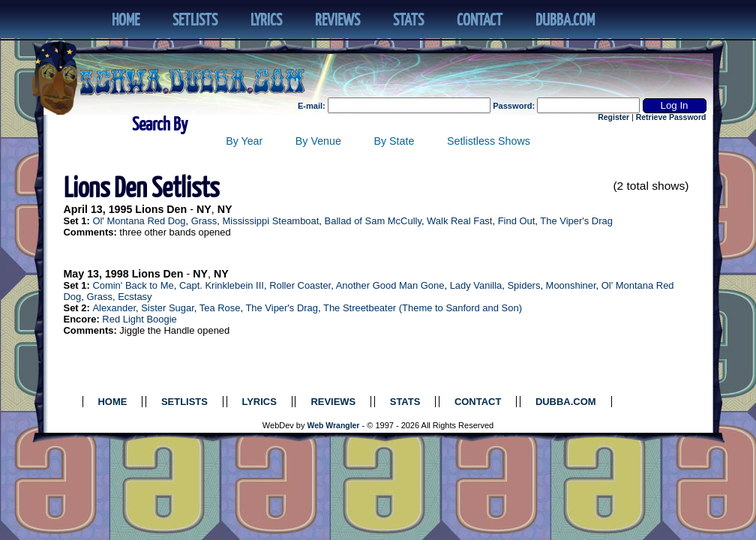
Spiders (523, 285)
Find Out (517, 221)
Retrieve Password (671, 117)
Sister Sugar (168, 308)
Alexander (114, 308)
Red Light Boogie (139, 319)
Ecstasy (135, 297)
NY (204, 209)
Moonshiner (571, 285)
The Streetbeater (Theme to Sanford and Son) (423, 308)
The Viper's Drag (576, 221)
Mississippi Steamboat (270, 221)
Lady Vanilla (476, 285)
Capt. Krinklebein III (222, 285)
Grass (204, 221)
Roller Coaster (300, 285)
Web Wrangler (334, 426)
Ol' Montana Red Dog (139, 221)
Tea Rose (220, 308)
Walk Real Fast (459, 221)
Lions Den (161, 209)
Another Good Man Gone (390, 285)
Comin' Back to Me (133, 285)
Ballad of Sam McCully (373, 221)
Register (613, 117)
